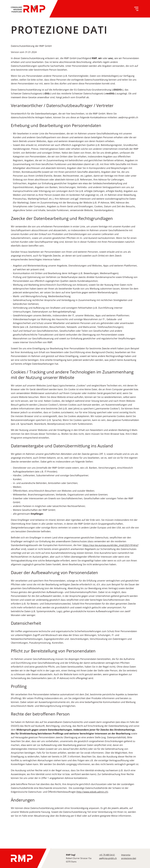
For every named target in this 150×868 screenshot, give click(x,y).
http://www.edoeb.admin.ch (92, 792)
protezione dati (129, 858)
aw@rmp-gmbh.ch (108, 858)
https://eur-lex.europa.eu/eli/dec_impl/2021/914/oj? (111, 545)
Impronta (126, 855)
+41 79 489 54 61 (107, 855)
